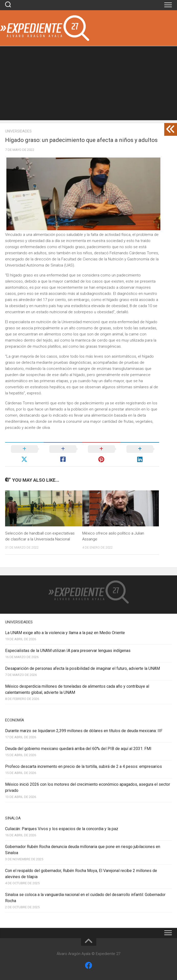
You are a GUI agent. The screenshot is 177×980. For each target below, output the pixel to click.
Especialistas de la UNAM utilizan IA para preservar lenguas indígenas (68, 651)
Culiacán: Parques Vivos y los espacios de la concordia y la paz (62, 829)
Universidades (18, 131)
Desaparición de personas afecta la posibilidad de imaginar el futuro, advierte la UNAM (82, 668)
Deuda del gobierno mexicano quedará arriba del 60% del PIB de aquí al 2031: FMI (78, 749)
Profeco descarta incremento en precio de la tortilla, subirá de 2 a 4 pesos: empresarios (84, 766)
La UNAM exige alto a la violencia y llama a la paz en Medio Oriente (65, 633)
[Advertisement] (88, 84)
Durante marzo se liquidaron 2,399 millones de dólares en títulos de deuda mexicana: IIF (84, 731)
